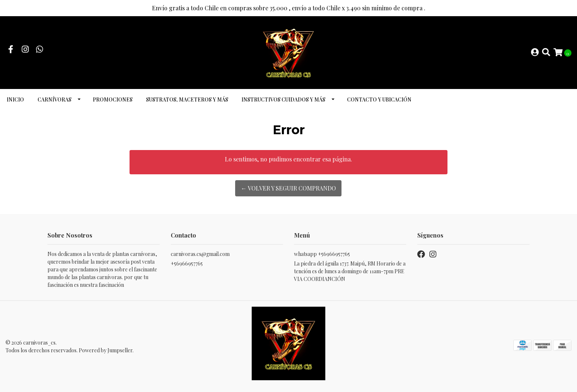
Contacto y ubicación (379, 99)
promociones (113, 99)
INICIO (15, 99)
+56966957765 (187, 263)
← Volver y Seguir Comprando (288, 188)
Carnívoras (54, 99)
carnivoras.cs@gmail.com (200, 254)
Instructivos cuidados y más (283, 99)
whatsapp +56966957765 (322, 254)
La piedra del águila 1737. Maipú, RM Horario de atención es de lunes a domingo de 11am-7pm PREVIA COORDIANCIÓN (350, 271)
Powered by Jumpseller (106, 350)
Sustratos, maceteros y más (187, 99)
